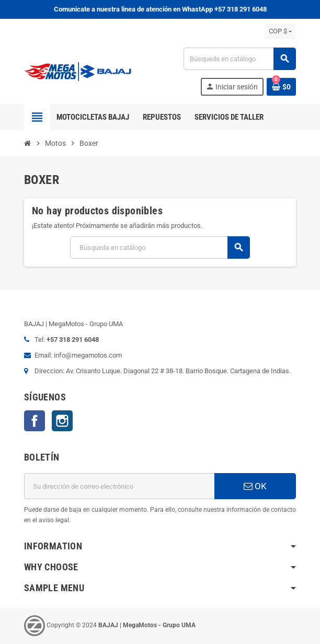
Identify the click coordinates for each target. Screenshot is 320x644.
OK (255, 486)
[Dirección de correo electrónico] (119, 486)
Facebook (35, 421)
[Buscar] (239, 59)
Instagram (62, 421)
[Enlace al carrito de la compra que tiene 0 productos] (281, 87)
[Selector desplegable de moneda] (280, 31)
